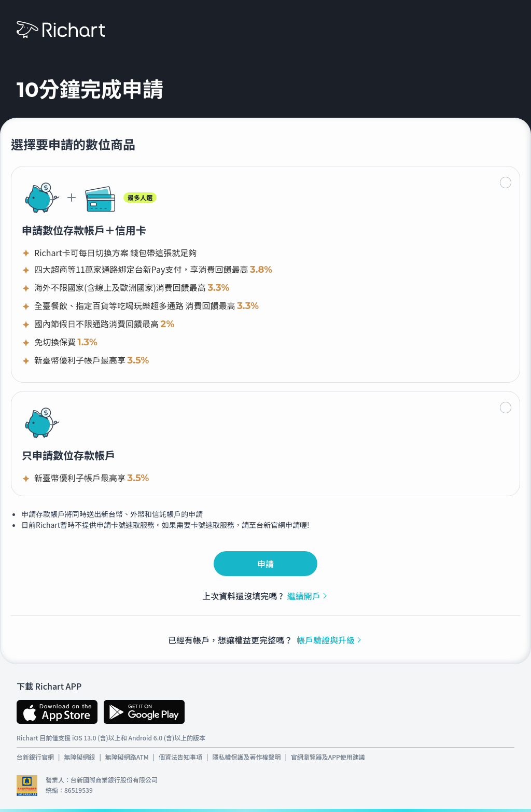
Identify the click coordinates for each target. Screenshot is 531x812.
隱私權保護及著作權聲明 (246, 757)
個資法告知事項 (180, 757)
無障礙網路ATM (127, 757)
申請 (265, 564)
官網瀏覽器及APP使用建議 (328, 757)
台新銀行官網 (35, 757)
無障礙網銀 (79, 757)
